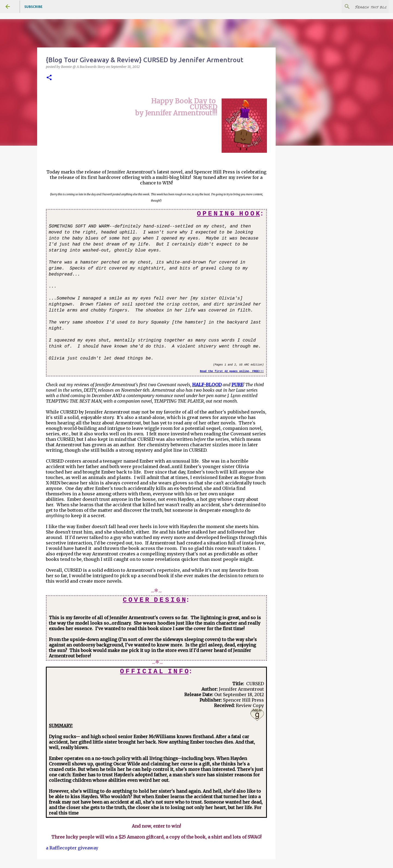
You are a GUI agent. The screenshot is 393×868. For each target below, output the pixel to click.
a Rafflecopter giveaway (72, 848)
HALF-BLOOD (207, 385)
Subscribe (33, 7)
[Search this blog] (360, 7)
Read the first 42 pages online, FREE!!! (232, 371)
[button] (49, 78)
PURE (237, 385)
